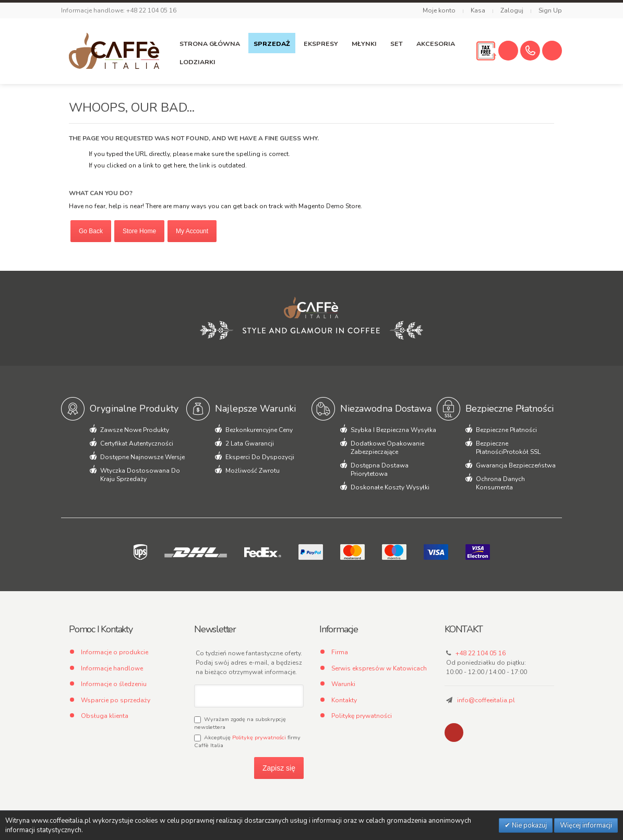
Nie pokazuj (529, 825)
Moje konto (439, 10)
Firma (340, 652)
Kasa (478, 10)
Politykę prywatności (259, 737)
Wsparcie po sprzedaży (116, 700)
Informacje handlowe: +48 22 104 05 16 (119, 10)
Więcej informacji (586, 825)
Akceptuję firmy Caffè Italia (247, 741)
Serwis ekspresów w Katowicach (379, 668)
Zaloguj (512, 10)
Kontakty (344, 700)
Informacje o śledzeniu (114, 684)
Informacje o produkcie (115, 652)
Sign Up (550, 10)
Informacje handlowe (112, 668)
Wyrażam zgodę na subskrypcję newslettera (240, 723)
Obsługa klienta (105, 716)
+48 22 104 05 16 (481, 653)
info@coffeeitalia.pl (486, 700)
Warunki (343, 684)
